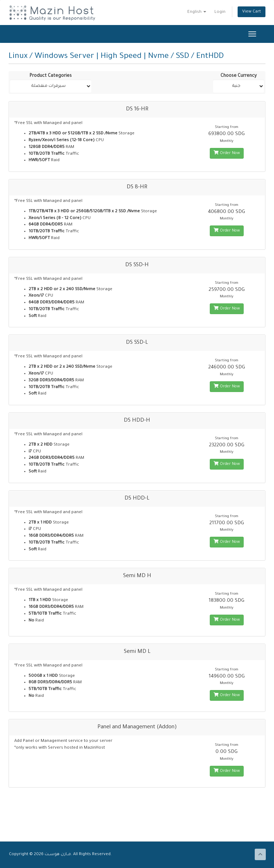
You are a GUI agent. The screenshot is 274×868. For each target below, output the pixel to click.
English (197, 12)
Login (220, 12)
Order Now (227, 153)
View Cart (252, 12)
